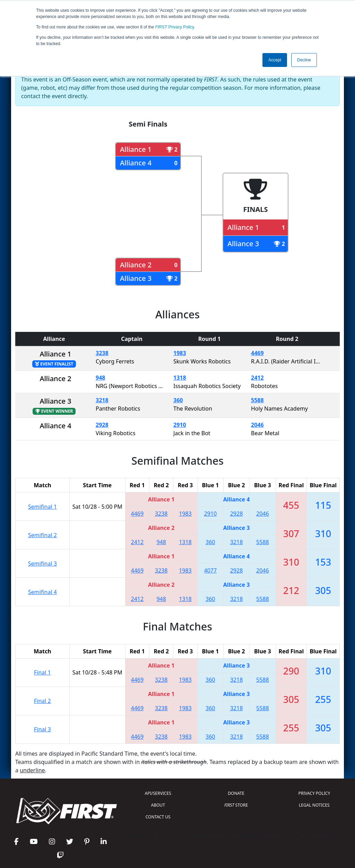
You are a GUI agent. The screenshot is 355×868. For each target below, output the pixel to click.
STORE (236, 805)
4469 (257, 353)
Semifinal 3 (42, 564)
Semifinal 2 (42, 535)
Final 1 (42, 672)
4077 (210, 570)
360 (178, 400)
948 (100, 378)
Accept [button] (275, 60)
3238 (102, 353)
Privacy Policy (175, 27)
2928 (102, 425)
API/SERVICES (158, 793)
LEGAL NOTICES (314, 805)
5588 (257, 400)
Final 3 (42, 729)
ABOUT (158, 805)
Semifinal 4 (42, 592)
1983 (180, 353)
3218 (102, 400)
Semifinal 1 (42, 507)
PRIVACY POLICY (314, 793)
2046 (257, 425)
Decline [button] (304, 60)
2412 (257, 378)
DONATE (236, 793)
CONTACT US (158, 817)
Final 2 (42, 701)
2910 (180, 425)
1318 (180, 378)
